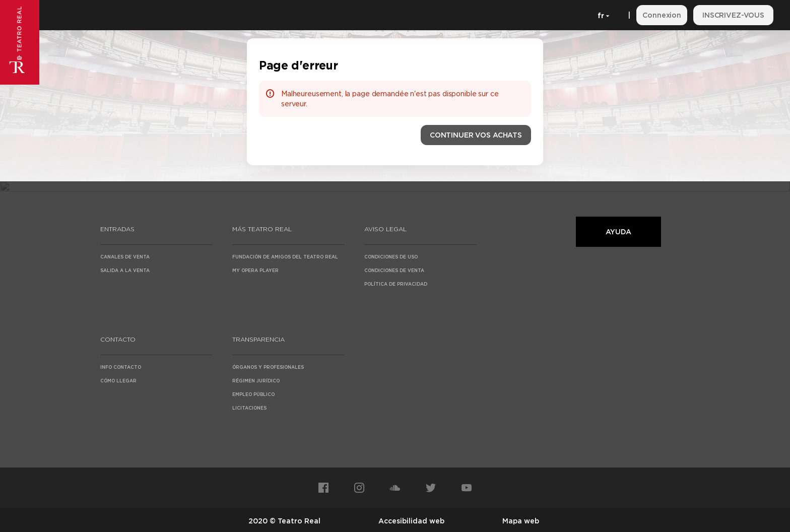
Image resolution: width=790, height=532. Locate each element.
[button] (476, 135)
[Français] (602, 15)
